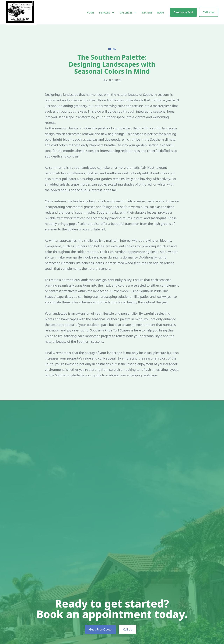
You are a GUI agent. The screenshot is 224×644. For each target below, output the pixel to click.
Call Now (209, 15)
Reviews (147, 16)
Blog (161, 16)
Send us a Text (183, 15)
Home (90, 16)
